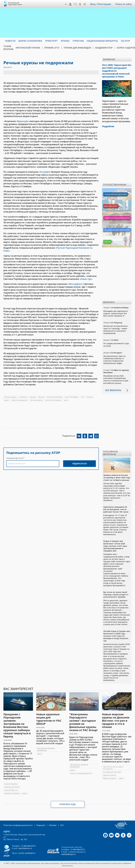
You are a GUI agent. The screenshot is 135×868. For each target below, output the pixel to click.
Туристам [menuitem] (78, 41)
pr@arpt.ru (30, 853)
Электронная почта (15, 458)
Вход (93, 4)
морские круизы (11, 784)
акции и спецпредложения (81, 773)
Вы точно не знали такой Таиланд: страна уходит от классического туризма (116, 595)
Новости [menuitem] (10, 41)
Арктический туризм (28, 48)
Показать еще (68, 804)
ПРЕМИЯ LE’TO (52, 48)
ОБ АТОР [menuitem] (125, 41)
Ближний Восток (11, 790)
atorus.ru (128, 863)
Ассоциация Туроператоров (15, 3)
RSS (62, 825)
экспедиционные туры (112, 772)
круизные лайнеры (12, 793)
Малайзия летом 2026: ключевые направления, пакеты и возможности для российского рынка (116, 379)
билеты (90, 397)
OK (80, 4)
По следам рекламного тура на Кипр (116, 345)
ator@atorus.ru (25, 848)
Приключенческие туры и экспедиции (113, 768)
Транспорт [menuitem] (51, 41)
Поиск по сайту (124, 4)
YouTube (70, 4)
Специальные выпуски (115, 194)
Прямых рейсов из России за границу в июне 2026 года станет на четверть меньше (117, 478)
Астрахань (23, 397)
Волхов (33, 397)
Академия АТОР (104, 48)
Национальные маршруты (117, 230)
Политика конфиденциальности (18, 825)
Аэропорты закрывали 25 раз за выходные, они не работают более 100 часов (116, 509)
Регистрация (104, 4)
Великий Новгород (55, 397)
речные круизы (36, 400)
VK (75, 4)
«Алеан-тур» (86, 279)
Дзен (66, 4)
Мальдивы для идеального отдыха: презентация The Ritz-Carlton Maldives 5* (116, 313)
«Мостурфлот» (76, 284)
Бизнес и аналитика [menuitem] (30, 41)
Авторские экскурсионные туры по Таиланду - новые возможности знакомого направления (115, 330)
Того (83, 397)
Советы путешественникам (117, 218)
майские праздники (20, 400)
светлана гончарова (53, 400)
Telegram (85, 4)
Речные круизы (10, 397)
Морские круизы (110, 778)
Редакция (41, 825)
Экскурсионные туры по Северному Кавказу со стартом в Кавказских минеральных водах (114, 360)
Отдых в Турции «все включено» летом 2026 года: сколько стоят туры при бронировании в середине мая (115, 546)
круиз (7, 400)
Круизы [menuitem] (65, 41)
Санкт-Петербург (71, 397)
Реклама (53, 825)
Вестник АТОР (111, 206)
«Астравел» (45, 172)
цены (66, 400)
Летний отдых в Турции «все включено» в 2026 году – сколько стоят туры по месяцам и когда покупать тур (117, 636)
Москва (41, 397)
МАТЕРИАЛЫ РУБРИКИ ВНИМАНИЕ (46, 750)
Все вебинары (113, 390)
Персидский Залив (12, 787)
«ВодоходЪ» (23, 121)
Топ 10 (107, 242)
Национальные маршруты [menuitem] (102, 41)
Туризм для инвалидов (77, 48)
